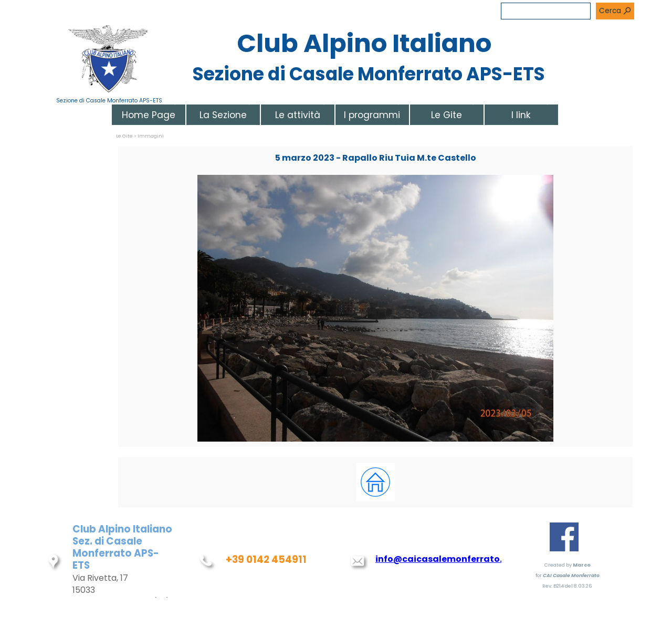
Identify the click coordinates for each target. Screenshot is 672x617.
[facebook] (564, 537)
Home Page (149, 115)
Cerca (610, 11)
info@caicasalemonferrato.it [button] (442, 559)
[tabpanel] (375, 482)
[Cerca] (546, 11)
